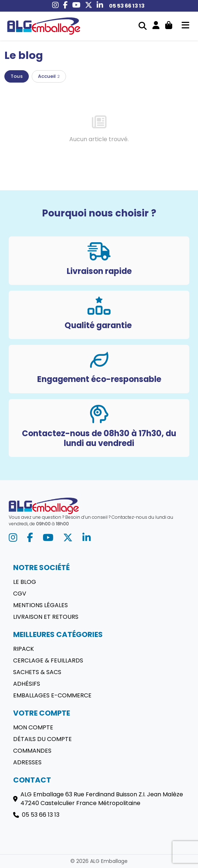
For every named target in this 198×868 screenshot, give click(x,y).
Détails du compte (42, 739)
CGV (20, 594)
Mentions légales (40, 605)
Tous (17, 76)
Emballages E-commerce (52, 695)
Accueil (49, 76)
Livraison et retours (46, 617)
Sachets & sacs (37, 672)
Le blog (25, 582)
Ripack (24, 649)
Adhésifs (27, 684)
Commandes (32, 751)
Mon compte (33, 727)
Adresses (27, 762)
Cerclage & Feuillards (48, 660)
